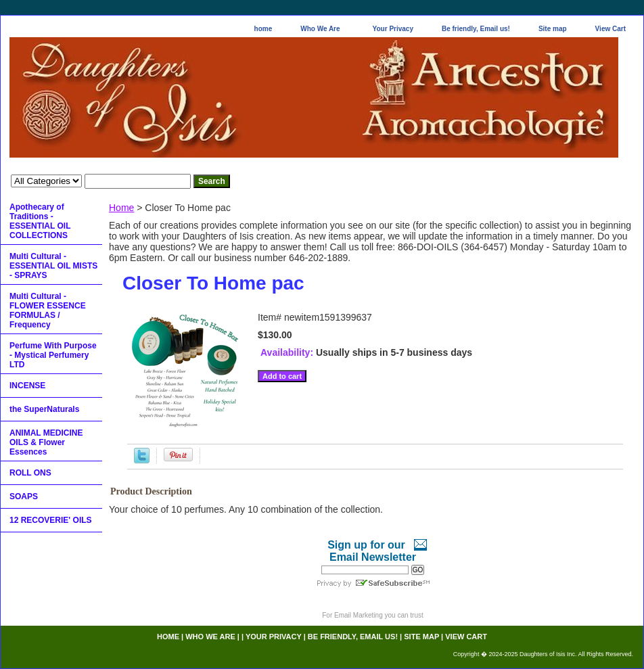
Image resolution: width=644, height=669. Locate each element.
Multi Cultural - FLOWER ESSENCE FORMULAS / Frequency (48, 310)
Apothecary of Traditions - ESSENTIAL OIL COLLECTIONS (40, 221)
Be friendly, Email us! (476, 29)
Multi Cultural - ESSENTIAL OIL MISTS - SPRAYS (53, 266)
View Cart (611, 29)
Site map (553, 29)
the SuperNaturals (44, 409)
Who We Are (320, 29)
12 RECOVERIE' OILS (51, 520)
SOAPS (24, 497)
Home (121, 208)
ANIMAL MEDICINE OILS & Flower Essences (46, 442)
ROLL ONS (30, 473)
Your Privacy (393, 29)
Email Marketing (359, 615)
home (263, 29)
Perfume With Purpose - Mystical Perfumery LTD (53, 355)
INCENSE (27, 386)
